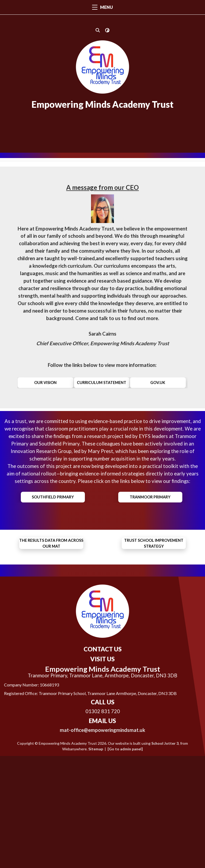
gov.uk (158, 414)
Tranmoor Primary (150, 529)
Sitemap (96, 861)
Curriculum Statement (102, 414)
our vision (45, 414)
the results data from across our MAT (51, 575)
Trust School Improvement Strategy (154, 575)
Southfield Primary (53, 529)
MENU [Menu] (102, 7)
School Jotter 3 (165, 855)
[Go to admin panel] (125, 861)
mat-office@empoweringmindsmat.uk (102, 842)
